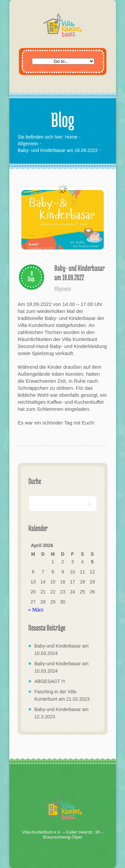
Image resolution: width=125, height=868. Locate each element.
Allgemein (28, 144)
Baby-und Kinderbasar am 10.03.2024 (61, 650)
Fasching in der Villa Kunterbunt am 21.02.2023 (62, 695)
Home (71, 137)
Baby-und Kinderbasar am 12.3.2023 (61, 713)
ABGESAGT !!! (50, 681)
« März (36, 610)
